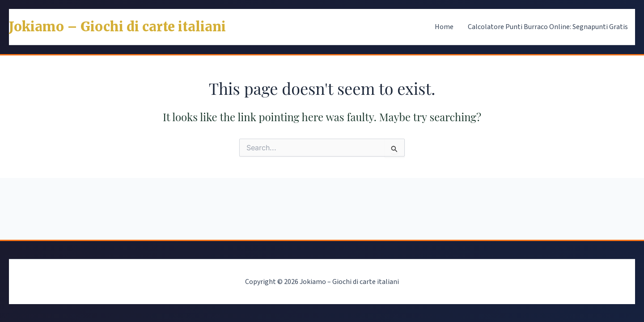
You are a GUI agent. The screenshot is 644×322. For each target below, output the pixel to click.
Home (444, 27)
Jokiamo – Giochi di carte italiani (117, 27)
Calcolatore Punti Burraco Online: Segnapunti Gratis (548, 27)
